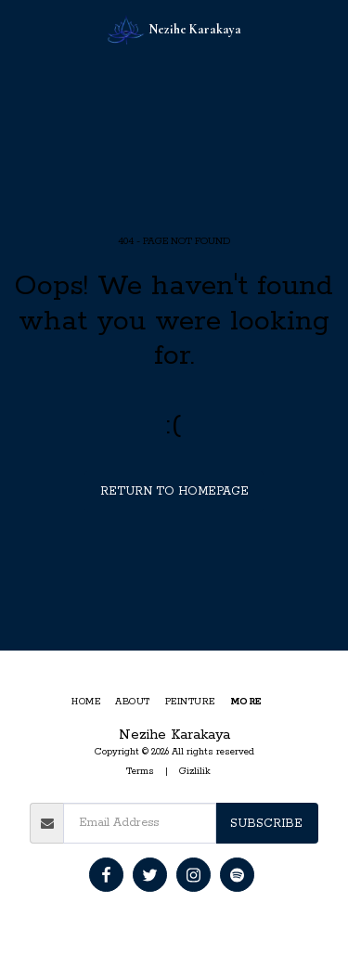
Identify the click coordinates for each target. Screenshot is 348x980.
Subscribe (266, 824)
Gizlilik (195, 772)
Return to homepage (174, 491)
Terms (140, 772)
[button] (20, 30)
